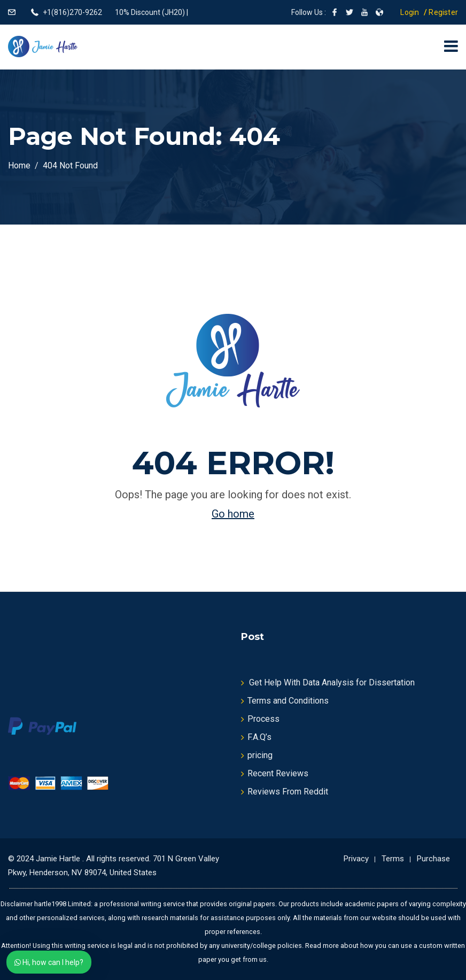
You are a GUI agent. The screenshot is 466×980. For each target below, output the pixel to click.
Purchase (433, 859)
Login (410, 12)
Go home (233, 514)
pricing (260, 755)
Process (263, 719)
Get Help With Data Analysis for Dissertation (332, 682)
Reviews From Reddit (288, 792)
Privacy (356, 859)
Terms (393, 859)
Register (443, 12)
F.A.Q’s (259, 737)
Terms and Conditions (288, 701)
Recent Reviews (278, 773)
